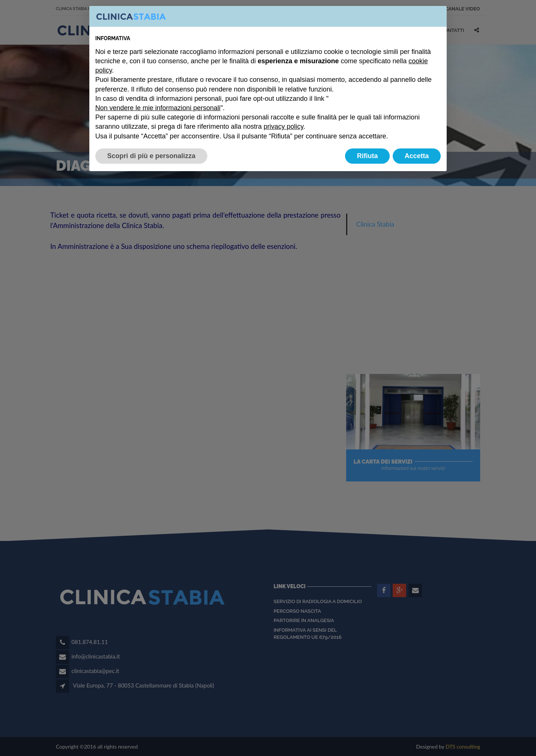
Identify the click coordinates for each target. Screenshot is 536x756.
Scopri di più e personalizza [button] (151, 156)
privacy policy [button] (283, 126)
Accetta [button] (417, 156)
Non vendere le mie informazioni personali (158, 108)
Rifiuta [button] (367, 156)
